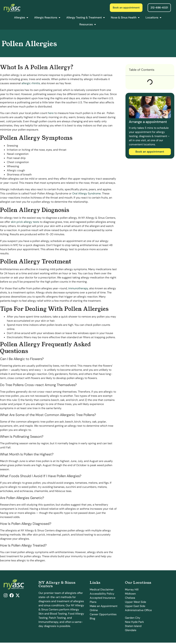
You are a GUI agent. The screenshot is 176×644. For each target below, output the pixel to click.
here (51, 113)
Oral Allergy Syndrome (86, 193)
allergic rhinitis (31, 83)
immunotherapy (78, 288)
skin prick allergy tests (25, 222)
